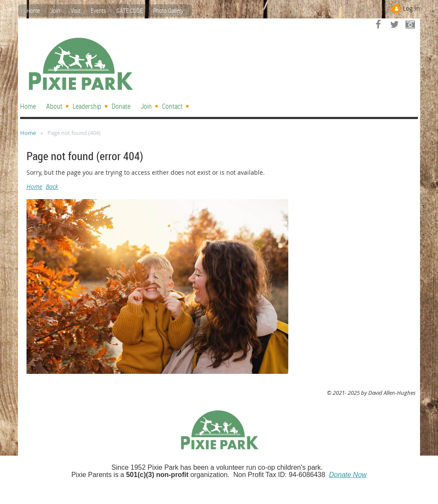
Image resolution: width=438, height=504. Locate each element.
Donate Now (348, 475)
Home (33, 10)
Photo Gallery (168, 10)
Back (52, 186)
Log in (411, 8)
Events (98, 10)
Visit (75, 10)
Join (55, 10)
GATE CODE (130, 10)
